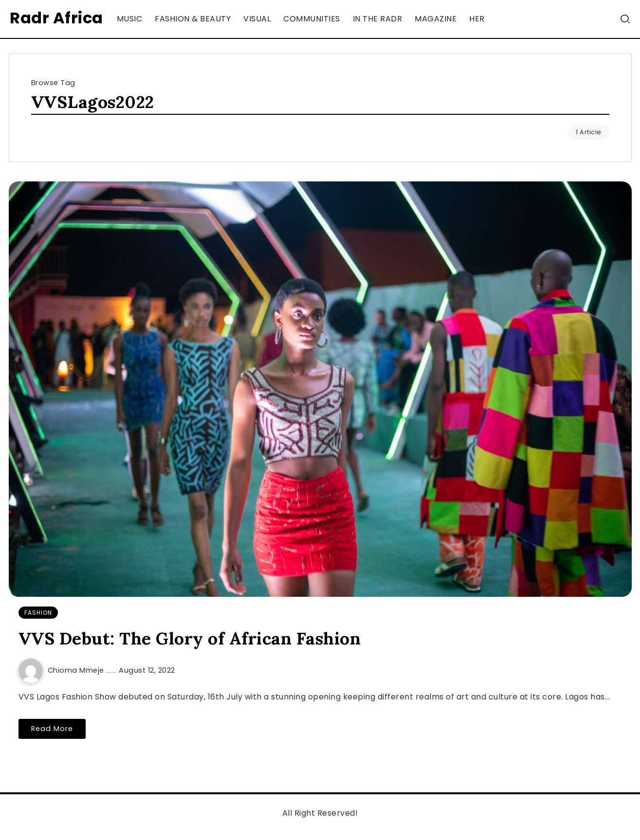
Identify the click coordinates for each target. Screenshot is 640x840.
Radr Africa (56, 18)
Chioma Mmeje (77, 670)
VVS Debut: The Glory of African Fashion (190, 638)
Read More (52, 729)
